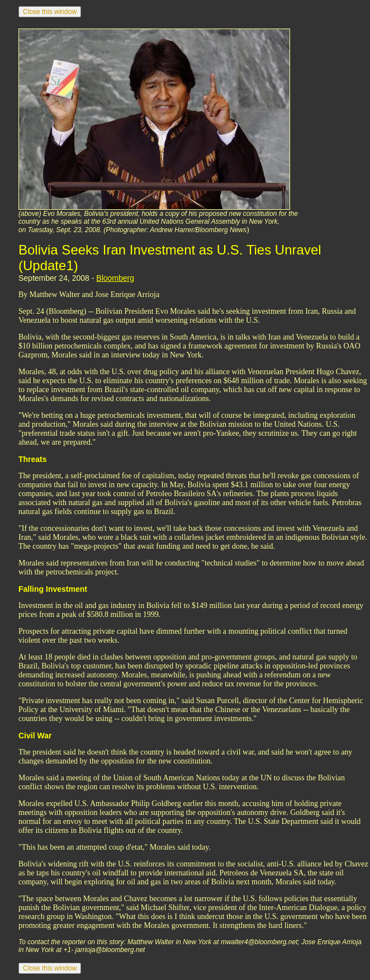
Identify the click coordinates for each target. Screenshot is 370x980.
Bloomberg (115, 278)
